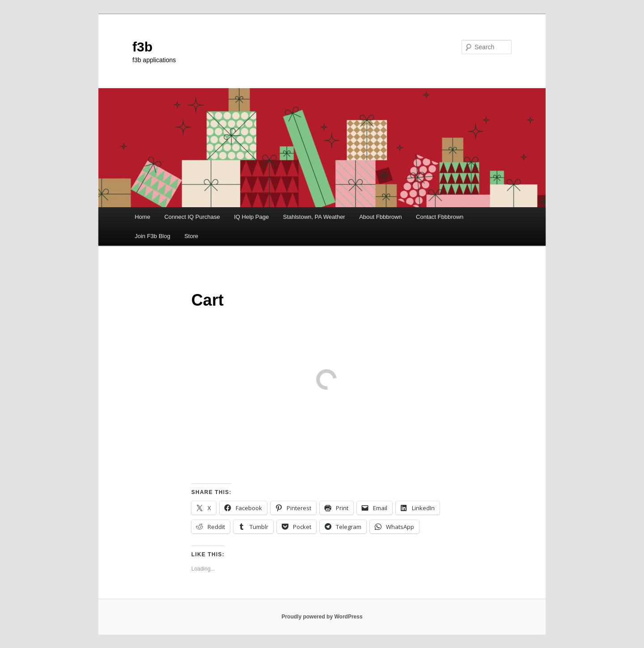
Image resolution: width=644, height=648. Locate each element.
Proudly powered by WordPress (322, 617)
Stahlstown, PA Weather (314, 217)
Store (191, 236)
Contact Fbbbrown (440, 217)
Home (142, 217)
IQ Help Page (251, 217)
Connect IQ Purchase (192, 217)
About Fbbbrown (380, 217)
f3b (142, 47)
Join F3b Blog (153, 236)
